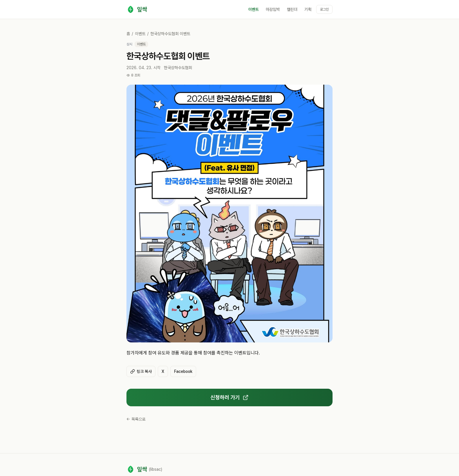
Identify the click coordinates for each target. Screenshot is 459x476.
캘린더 (292, 9)
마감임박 (273, 9)
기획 (308, 9)
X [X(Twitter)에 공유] (163, 371)
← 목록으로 (136, 419)
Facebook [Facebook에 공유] (183, 371)
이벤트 (254, 9)
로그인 (324, 9)
